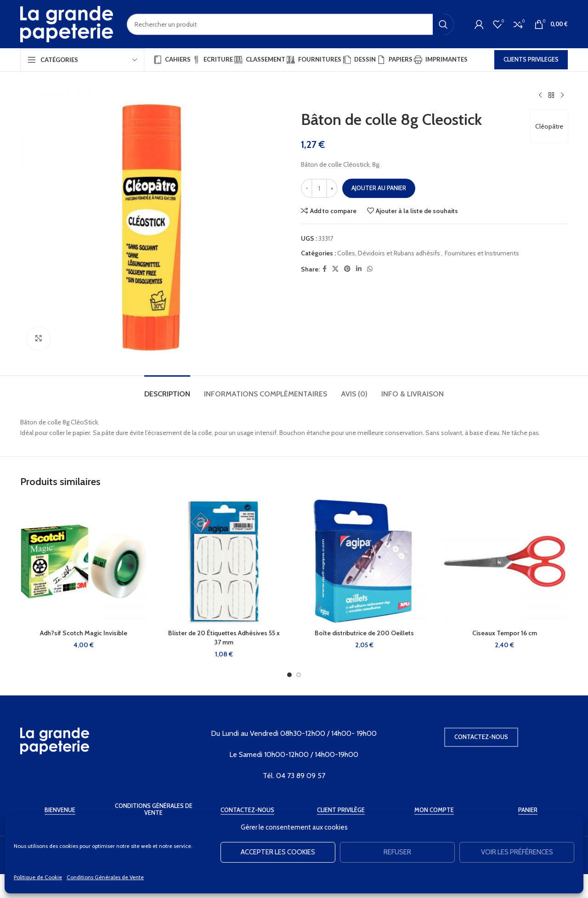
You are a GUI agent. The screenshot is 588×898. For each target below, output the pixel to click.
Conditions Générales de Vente (105, 877)
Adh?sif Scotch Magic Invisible (84, 633)
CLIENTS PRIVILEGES (531, 59)
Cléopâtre (549, 126)
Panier (528, 810)
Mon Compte (434, 810)
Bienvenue (60, 810)
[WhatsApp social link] (370, 269)
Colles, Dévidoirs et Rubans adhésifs (389, 253)
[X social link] (335, 269)
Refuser (397, 852)
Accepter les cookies (278, 852)
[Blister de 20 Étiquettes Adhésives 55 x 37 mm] (224, 562)
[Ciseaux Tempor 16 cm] (505, 562)
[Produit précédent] (540, 96)
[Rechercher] (290, 24)
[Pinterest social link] (347, 269)
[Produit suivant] (562, 96)
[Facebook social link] (325, 269)
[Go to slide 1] (289, 675)
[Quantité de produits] (319, 188)
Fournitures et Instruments (482, 253)
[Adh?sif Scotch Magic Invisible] (84, 562)
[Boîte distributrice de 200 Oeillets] (364, 562)
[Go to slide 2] (299, 675)
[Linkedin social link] (359, 269)
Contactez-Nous (247, 810)
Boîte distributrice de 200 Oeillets (364, 633)
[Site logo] (67, 23)
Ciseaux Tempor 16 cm (505, 633)
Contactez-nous (481, 737)
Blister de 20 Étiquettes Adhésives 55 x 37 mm (224, 638)
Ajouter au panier (379, 188)
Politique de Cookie (38, 877)
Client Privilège (341, 810)
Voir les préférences (517, 852)
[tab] (167, 389)
